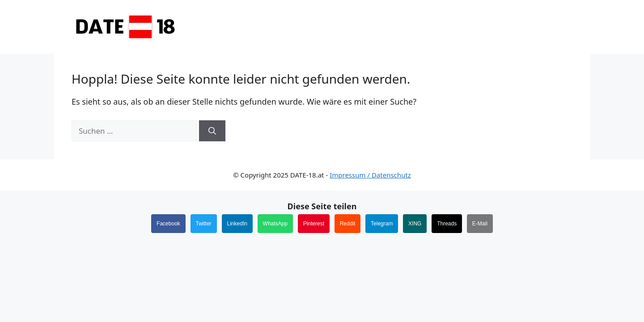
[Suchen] (212, 131)
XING (415, 224)
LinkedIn (237, 224)
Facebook (168, 224)
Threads (447, 224)
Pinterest (314, 224)
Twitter (204, 224)
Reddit (348, 224)
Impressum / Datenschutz (370, 175)
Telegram (382, 224)
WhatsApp (275, 224)
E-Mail (480, 224)
